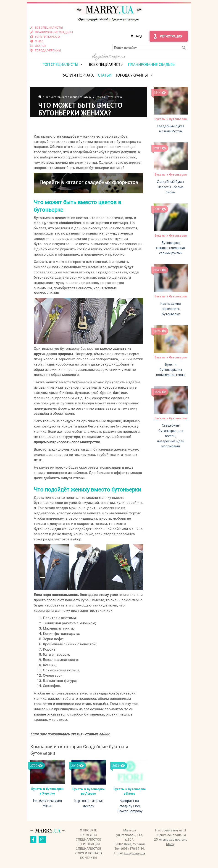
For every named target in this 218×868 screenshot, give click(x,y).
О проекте (88, 830)
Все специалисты (106, 64)
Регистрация (171, 36)
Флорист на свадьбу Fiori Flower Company (130, 806)
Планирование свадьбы (152, 64)
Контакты (89, 858)
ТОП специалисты (60, 64)
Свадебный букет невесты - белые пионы (171, 187)
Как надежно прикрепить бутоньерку (171, 308)
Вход (138, 36)
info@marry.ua (135, 853)
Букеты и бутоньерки (171, 119)
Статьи (105, 75)
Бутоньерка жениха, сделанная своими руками (171, 248)
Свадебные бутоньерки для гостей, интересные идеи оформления (171, 435)
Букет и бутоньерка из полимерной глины (171, 369)
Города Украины (132, 75)
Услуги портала (78, 75)
